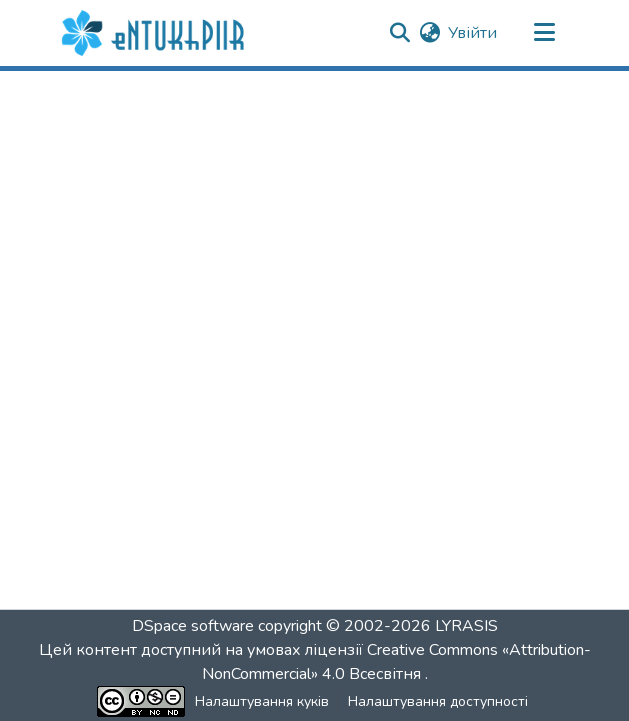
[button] (156, 33)
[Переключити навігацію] (545, 33)
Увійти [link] (472, 33)
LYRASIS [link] (466, 626)
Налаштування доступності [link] (438, 701)
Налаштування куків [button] (262, 701)
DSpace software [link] (193, 626)
